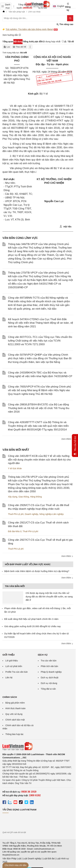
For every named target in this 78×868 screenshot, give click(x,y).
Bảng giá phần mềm (15, 703)
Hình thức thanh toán (15, 708)
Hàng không (36, 497)
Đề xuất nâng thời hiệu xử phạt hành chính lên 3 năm (31, 619)
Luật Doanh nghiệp (32, 859)
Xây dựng (13, 497)
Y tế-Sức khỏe (15, 468)
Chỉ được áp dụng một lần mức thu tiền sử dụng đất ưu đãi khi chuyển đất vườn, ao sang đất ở (49, 596)
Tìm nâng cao (65, 24)
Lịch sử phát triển (14, 666)
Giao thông (24, 497)
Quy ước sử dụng (14, 714)
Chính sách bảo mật (15, 720)
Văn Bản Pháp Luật (12, 859)
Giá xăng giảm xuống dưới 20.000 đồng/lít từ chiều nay (32, 626)
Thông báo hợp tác (14, 734)
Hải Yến (65, 227)
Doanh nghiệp (31, 514)
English (58, 6)
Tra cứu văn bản (49, 661)
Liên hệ (9, 678)
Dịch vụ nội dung (49, 683)
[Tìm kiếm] (70, 18)
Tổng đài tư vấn (48, 689)
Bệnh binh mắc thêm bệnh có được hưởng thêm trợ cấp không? (37, 571)
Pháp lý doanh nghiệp (51, 672)
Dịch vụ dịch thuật (50, 678)
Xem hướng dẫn (12, 35)
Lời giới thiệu (12, 661)
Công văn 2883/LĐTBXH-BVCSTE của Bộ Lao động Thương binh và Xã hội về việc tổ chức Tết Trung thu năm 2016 (39, 408)
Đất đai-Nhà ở (15, 531)
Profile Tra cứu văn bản (17, 672)
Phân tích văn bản (50, 666)
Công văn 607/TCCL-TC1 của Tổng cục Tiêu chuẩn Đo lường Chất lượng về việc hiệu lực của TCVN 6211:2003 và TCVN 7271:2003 (40, 341)
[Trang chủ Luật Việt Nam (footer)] (38, 746)
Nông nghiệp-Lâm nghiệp (52, 514)
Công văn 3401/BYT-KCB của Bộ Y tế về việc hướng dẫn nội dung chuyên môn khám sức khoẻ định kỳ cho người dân (39, 460)
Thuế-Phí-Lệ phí (16, 514)
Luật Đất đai (49, 859)
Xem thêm (67, 439)
